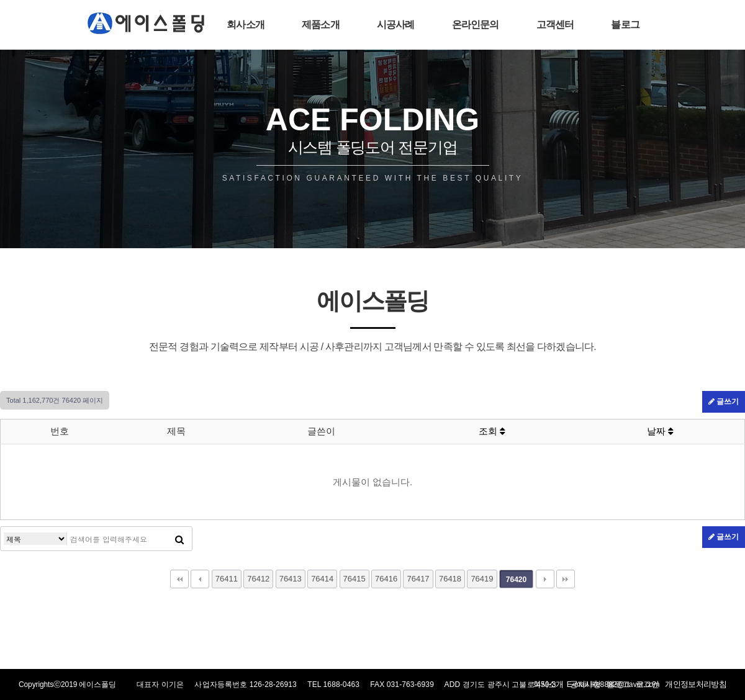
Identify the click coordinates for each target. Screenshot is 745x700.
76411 (227, 579)
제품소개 (321, 25)
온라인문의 (476, 25)
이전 (200, 579)
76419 (482, 579)
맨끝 (566, 579)
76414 (322, 579)
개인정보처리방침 (696, 684)
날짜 (660, 431)
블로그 (625, 25)
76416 (386, 579)
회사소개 (246, 25)
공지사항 (585, 684)
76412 (258, 579)
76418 (450, 579)
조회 (492, 431)
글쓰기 (724, 402)
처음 (179, 579)
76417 (418, 579)
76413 (291, 579)
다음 (545, 579)
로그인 (647, 684)
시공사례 (396, 25)
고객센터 (555, 25)
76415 (354, 579)
